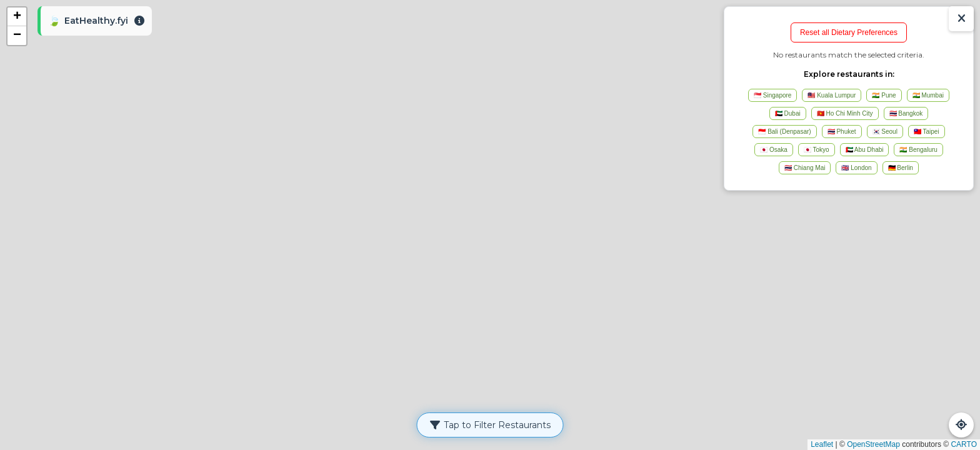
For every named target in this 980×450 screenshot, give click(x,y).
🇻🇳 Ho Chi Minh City (845, 113)
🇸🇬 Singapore (772, 95)
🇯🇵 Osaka (774, 150)
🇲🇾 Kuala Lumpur (832, 95)
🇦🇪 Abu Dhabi (865, 150)
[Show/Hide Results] (961, 19)
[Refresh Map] (961, 425)
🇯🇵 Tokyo (817, 150)
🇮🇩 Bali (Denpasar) (784, 132)
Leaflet (822, 444)
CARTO (964, 444)
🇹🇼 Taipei (927, 132)
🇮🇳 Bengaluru (918, 150)
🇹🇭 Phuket (842, 132)
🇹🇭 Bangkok (906, 113)
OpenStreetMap (873, 444)
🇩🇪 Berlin (901, 168)
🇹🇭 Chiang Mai (805, 168)
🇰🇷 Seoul (885, 132)
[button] (17, 17)
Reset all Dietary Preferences (849, 32)
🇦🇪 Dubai (788, 113)
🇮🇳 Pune (884, 95)
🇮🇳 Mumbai (928, 95)
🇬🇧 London (856, 168)
